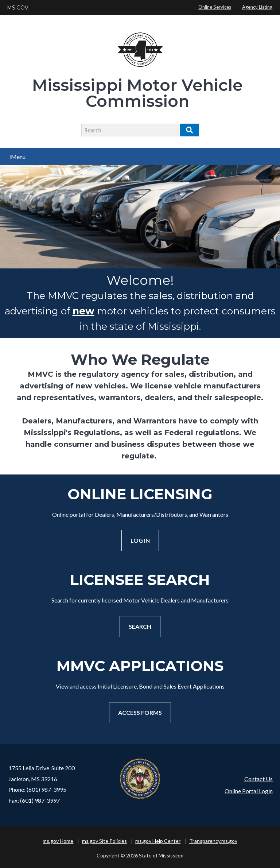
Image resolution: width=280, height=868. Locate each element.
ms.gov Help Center (158, 841)
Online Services (215, 7)
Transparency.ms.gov (213, 841)
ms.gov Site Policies (104, 841)
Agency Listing (257, 7)
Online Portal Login (249, 791)
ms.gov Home (58, 841)
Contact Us (258, 779)
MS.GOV (18, 8)
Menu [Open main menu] (17, 157)
